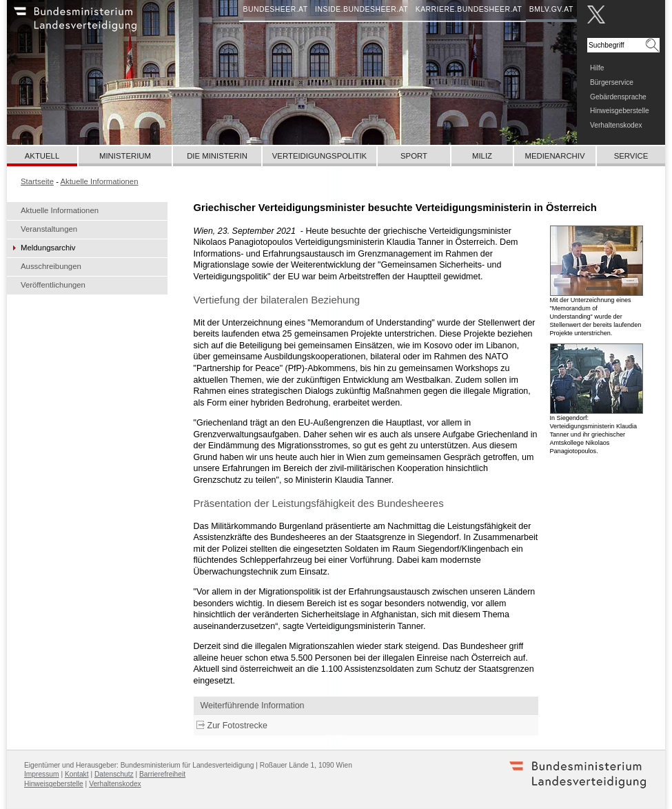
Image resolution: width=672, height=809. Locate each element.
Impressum (42, 774)
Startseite (37, 181)
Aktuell (42, 156)
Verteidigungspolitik (319, 156)
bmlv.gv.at (551, 9)
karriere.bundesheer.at (469, 9)
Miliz (482, 156)
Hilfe (597, 68)
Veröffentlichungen (53, 285)
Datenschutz (114, 774)
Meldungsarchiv (48, 248)
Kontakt (77, 774)
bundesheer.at (275, 9)
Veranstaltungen (49, 229)
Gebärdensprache (618, 97)
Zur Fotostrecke (237, 726)
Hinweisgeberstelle (620, 111)
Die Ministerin (217, 156)
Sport (414, 156)
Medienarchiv (554, 156)
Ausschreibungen (51, 266)
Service (631, 156)
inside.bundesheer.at (362, 9)
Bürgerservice (612, 82)
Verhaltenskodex (616, 125)
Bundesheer (93, 24)
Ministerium (125, 156)
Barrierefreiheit (162, 774)
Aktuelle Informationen (60, 210)
